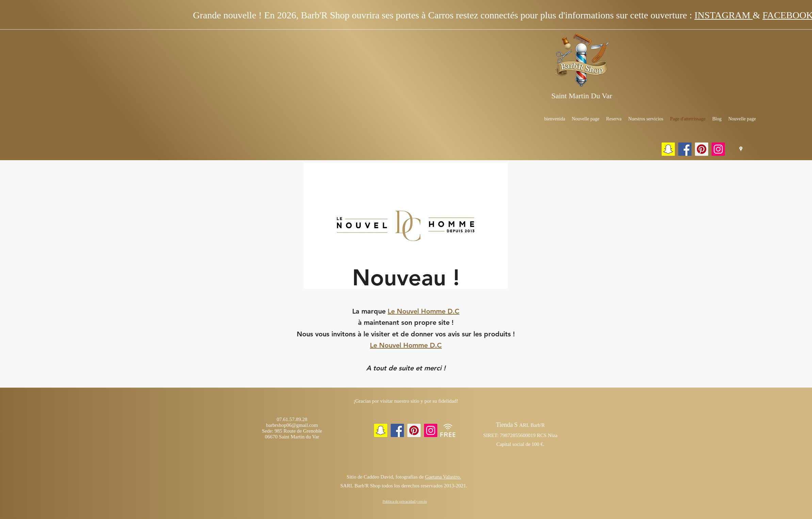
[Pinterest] (702, 149)
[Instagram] (718, 149)
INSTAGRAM (723, 15)
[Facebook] (685, 149)
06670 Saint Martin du (288, 437)
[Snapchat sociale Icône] (668, 149)
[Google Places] (741, 149)
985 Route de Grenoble (298, 431)
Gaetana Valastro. (443, 477)
